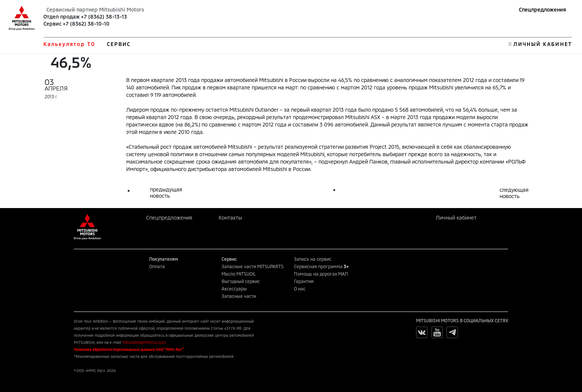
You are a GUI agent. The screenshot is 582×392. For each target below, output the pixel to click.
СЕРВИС (119, 44)
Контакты (230, 218)
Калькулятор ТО (69, 44)
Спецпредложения (542, 9)
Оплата (157, 266)
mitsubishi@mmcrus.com (144, 342)
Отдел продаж (62, 17)
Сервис (53, 24)
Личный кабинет (456, 218)
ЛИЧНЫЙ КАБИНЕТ (542, 44)
